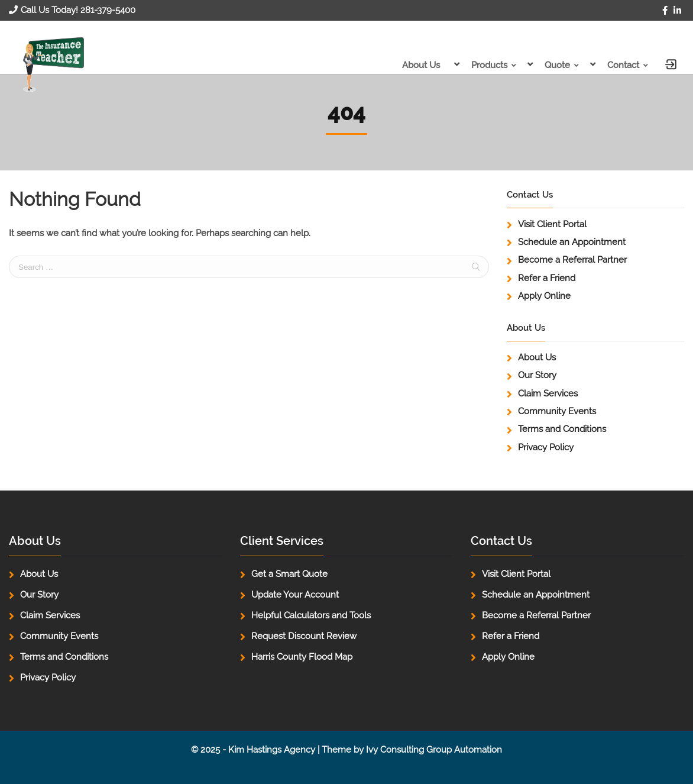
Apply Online (544, 296)
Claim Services (548, 393)
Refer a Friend (547, 278)
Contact (623, 65)
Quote (557, 65)
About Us (421, 65)
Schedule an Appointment (572, 242)
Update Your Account (295, 595)
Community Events (557, 411)
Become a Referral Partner (572, 260)
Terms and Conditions (562, 429)
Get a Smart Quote (289, 574)
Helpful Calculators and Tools (311, 615)
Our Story (537, 375)
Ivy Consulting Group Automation (434, 750)
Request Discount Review (304, 636)
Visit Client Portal (552, 224)
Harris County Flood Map (302, 657)
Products (489, 65)
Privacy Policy (546, 447)
